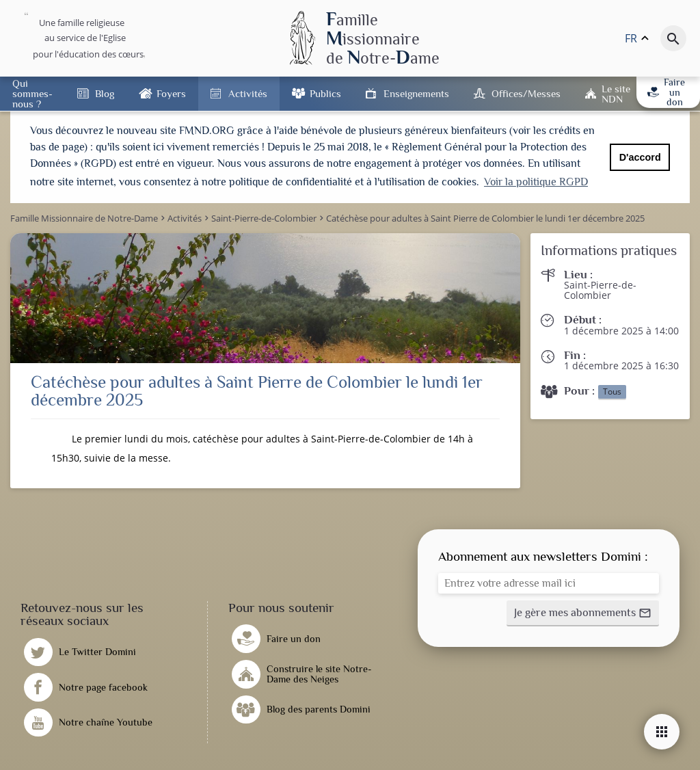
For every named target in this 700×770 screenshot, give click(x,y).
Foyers (171, 93)
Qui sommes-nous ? (32, 93)
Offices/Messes (526, 93)
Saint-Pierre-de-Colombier (600, 287)
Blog (105, 93)
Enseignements (416, 93)
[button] (583, 611)
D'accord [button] (640, 157)
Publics (325, 93)
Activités (248, 93)
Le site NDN (616, 94)
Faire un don (666, 92)
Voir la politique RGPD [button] (536, 182)
